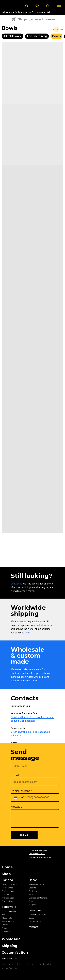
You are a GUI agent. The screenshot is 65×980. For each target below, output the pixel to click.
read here (32, 681)
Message (16, 807)
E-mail (15, 775)
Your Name (18, 759)
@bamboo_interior (37, 853)
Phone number (21, 791)
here (27, 633)
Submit (24, 835)
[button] (27, 6)
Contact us (16, 584)
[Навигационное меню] (59, 6)
